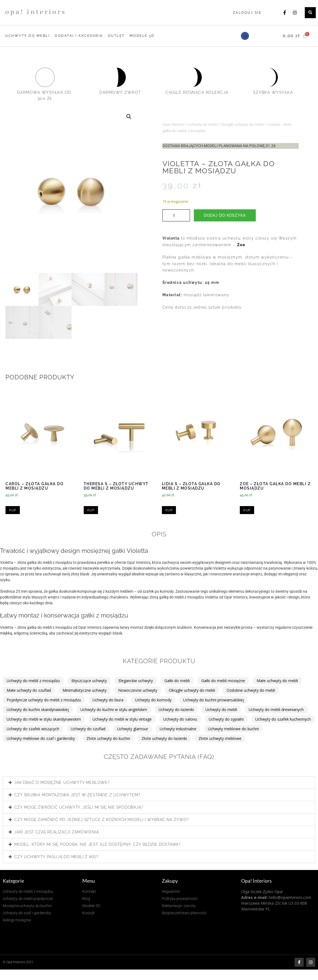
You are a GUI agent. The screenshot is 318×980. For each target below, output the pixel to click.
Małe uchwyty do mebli (277, 681)
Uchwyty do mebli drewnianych (276, 709)
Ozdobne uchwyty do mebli (251, 690)
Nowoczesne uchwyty (138, 690)
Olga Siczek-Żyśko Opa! (262, 892)
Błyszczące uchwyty (89, 681)
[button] (310, 13)
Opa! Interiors (173, 124)
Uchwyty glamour (133, 729)
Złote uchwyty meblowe (220, 738)
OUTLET (116, 36)
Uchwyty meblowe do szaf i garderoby (41, 738)
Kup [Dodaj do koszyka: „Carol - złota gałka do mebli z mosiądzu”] (13, 510)
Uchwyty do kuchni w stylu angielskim (114, 709)
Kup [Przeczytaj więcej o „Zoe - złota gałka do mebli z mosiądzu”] (247, 510)
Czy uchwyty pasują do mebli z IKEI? (56, 857)
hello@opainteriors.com (290, 897)
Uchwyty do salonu (180, 719)
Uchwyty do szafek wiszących (33, 729)
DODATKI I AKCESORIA (79, 36)
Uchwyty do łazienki (176, 709)
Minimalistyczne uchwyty (85, 690)
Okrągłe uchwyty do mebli (242, 124)
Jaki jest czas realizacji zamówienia (57, 832)
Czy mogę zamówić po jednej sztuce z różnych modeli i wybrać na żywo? (102, 820)
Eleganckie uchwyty (136, 681)
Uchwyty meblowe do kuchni (233, 729)
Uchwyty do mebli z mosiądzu (33, 681)
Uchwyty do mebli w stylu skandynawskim (44, 719)
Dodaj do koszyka (225, 215)
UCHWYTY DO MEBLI (28, 36)
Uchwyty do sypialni (226, 719)
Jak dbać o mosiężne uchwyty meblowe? (62, 783)
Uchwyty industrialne (178, 729)
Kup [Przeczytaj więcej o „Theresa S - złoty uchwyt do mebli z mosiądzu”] (91, 510)
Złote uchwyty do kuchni (108, 738)
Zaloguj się (247, 13)
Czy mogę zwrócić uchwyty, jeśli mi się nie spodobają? (79, 807)
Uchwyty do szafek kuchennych (283, 719)
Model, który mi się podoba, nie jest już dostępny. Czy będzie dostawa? (98, 844)
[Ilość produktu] (176, 215)
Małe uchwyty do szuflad (29, 690)
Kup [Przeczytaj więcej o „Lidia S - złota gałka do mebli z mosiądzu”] (169, 510)
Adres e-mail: (254, 897)
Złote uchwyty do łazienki (164, 738)
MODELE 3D (142, 36)
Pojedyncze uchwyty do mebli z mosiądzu (44, 700)
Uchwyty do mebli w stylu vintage (122, 719)
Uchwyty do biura (108, 700)
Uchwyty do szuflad (88, 729)
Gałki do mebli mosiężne (223, 681)
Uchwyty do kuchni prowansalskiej (214, 700)
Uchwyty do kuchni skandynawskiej (38, 709)
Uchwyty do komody (153, 700)
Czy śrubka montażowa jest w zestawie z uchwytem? (77, 795)
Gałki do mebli (177, 681)
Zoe (241, 245)
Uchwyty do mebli (202, 124)
